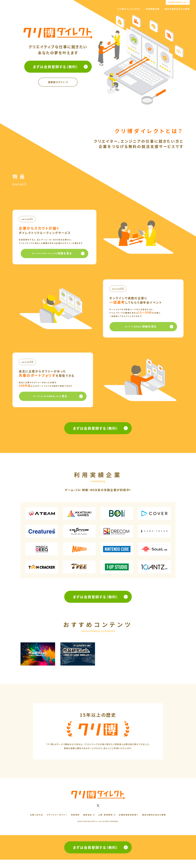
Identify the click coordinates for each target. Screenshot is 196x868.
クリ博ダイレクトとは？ (129, 9)
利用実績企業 (153, 9)
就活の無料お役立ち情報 (177, 9)
